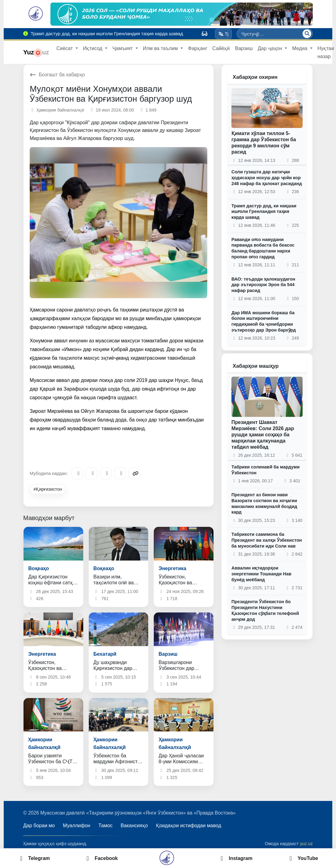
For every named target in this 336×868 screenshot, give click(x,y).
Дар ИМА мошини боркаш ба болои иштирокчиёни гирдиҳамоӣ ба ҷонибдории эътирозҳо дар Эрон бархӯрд (264, 321)
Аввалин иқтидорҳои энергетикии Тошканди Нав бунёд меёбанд (261, 574)
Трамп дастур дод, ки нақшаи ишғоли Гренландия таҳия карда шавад (264, 212)
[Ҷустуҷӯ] (307, 34)
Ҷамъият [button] (123, 48)
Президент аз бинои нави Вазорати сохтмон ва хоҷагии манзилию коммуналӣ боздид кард (264, 503)
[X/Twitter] (106, 473)
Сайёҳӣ (221, 48)
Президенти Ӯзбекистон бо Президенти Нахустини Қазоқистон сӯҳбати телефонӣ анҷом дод (265, 610)
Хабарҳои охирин (255, 77)
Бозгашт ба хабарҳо (57, 75)
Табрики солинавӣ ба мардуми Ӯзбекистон (265, 470)
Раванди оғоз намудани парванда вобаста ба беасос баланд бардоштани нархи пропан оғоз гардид (263, 248)
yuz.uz (306, 844)
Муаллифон (77, 826)
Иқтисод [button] (93, 48)
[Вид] (205, 34)
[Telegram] (77, 473)
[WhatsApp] (120, 473)
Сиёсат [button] (65, 48)
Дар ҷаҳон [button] (271, 48)
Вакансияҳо (134, 826)
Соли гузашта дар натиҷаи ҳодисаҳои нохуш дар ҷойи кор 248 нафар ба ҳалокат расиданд (267, 178)
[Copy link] (134, 473)
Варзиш (244, 48)
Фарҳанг (198, 48)
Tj (223, 34)
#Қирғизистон (48, 489)
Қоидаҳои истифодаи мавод (189, 826)
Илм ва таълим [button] (161, 48)
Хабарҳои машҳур (256, 366)
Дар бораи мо (39, 826)
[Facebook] (92, 473)
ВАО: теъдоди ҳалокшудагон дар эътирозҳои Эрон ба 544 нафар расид (263, 285)
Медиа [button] (300, 48)
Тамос (106, 826)
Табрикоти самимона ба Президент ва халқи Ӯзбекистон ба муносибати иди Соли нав (267, 540)
